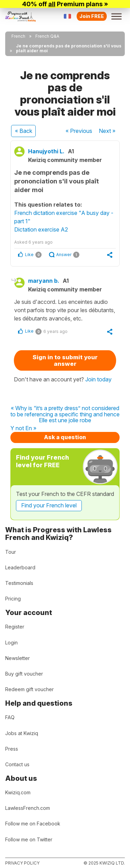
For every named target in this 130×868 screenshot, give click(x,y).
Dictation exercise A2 (41, 229)
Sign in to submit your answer (65, 360)
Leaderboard (20, 567)
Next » (107, 131)
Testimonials (19, 583)
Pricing (13, 599)
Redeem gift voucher (29, 689)
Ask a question (65, 437)
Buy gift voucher (24, 674)
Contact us (17, 764)
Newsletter (18, 658)
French (18, 36)
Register (15, 627)
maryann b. (44, 281)
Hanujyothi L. (46, 151)
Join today (98, 379)
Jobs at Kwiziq (22, 733)
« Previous (79, 131)
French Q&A (47, 36)
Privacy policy (22, 863)
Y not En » (23, 428)
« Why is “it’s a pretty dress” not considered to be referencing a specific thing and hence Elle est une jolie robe (65, 414)
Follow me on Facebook (33, 824)
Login (11, 643)
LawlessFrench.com (28, 808)
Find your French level (49, 505)
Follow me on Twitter (29, 839)
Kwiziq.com (18, 792)
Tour (11, 552)
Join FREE (92, 16)
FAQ (10, 717)
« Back (24, 131)
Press (12, 749)
